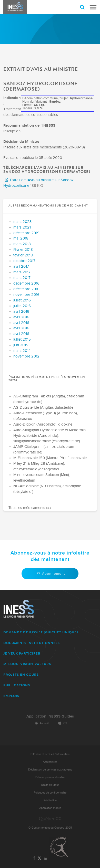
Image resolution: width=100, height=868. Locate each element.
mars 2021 (22, 227)
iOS (62, 723)
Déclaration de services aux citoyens (50, 770)
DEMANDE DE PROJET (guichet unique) (41, 632)
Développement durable (50, 777)
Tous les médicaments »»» (30, 508)
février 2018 (23, 250)
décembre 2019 (26, 233)
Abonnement (50, 574)
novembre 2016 (26, 295)
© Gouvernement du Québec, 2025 (50, 828)
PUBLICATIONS (17, 685)
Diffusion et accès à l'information (50, 754)
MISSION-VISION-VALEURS (27, 664)
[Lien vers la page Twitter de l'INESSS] (40, 858)
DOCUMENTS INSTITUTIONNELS (32, 643)
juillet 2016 (22, 300)
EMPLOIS (11, 696)
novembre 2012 (26, 356)
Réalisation (50, 800)
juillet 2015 (22, 339)
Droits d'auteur (50, 785)
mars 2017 (22, 272)
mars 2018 (22, 244)
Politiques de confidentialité (50, 793)
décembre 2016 (26, 283)
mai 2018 (21, 238)
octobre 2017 (24, 261)
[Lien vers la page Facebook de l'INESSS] (34, 859)
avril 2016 (21, 312)
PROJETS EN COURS (21, 675)
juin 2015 (21, 345)
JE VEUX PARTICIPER (22, 653)
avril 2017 (21, 267)
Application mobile (50, 808)
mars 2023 (22, 222)
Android (41, 723)
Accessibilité (50, 762)
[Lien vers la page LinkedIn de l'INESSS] (45, 859)
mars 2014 (22, 351)
